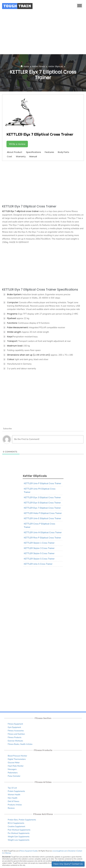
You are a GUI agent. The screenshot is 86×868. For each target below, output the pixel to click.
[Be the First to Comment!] (48, 439)
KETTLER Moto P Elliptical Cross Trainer (43, 513)
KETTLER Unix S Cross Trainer (38, 564)
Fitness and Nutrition (16, 734)
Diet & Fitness (14, 801)
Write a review (17, 144)
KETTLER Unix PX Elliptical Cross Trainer (40, 490)
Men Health (13, 798)
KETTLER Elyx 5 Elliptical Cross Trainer (42, 503)
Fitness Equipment (15, 724)
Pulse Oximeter (14, 776)
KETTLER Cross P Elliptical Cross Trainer (40, 525)
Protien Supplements (27, 820)
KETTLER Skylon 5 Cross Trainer (39, 553)
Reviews (11, 808)
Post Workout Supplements (19, 830)
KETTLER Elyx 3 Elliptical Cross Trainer (42, 498)
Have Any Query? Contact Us (68, 864)
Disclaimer (72, 851)
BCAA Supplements (16, 823)
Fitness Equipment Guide (28, 851)
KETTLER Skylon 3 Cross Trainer (39, 548)
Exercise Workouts (15, 741)
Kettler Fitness (39, 66)
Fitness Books (13, 744)
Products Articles (15, 805)
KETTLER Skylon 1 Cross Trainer (39, 543)
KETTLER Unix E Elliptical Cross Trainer (43, 518)
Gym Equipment (14, 727)
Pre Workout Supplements (19, 833)
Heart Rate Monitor (16, 766)
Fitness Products (15, 737)
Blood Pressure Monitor (17, 756)
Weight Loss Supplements (19, 840)
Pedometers (13, 773)
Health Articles (26, 744)
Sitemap (8, 853)
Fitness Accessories (16, 731)
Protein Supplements (16, 791)
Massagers (12, 769)
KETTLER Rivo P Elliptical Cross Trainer (43, 538)
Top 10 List (12, 788)
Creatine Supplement (16, 827)
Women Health (14, 795)
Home (26, 66)
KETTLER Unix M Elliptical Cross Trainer (43, 532)
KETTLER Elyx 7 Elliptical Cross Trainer (42, 508)
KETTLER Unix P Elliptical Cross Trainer (43, 483)
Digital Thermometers (17, 759)
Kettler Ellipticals (56, 66)
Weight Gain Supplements (19, 837)
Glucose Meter (14, 763)
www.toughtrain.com (60, 851)
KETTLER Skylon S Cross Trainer (39, 559)
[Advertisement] (43, 33)
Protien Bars (13, 820)
